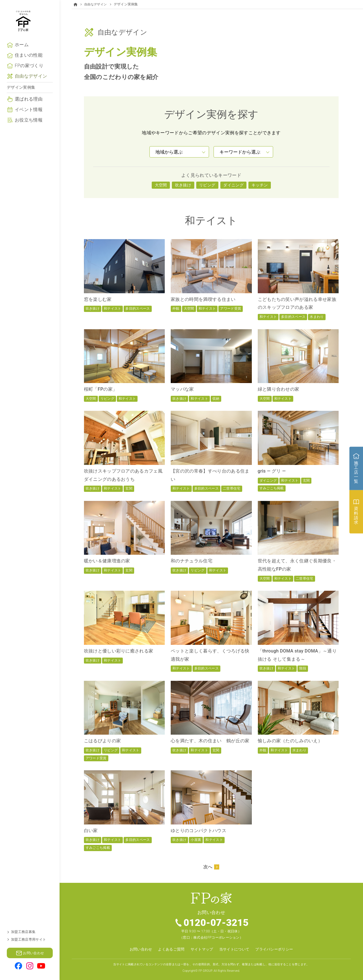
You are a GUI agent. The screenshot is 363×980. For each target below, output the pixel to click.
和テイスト (113, 309)
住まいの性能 (29, 72)
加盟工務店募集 (23, 932)
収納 (216, 398)
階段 (303, 668)
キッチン (260, 185)
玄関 (129, 488)
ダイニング (233, 185)
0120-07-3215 (217, 923)
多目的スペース (138, 309)
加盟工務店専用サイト (29, 939)
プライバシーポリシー (278, 949)
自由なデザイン (31, 93)
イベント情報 (29, 127)
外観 (176, 309)
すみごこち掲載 (272, 488)
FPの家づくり (29, 83)
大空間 (161, 185)
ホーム (22, 62)
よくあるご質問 (169, 949)
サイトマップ (201, 949)
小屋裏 (196, 840)
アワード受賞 (231, 309)
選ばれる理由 (29, 116)
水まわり (317, 316)
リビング (207, 185)
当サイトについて (236, 949)
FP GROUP (205, 971)
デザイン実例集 (21, 104)
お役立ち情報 (29, 137)
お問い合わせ (136, 949)
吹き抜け (183, 185)
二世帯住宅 (232, 488)
